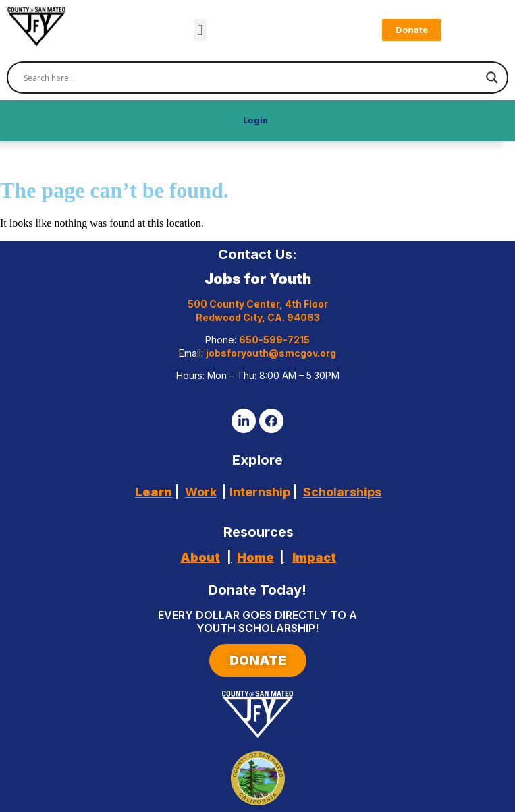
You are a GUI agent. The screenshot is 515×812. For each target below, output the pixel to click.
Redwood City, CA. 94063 (258, 317)
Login (255, 120)
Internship (259, 492)
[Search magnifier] (492, 78)
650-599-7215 (274, 340)
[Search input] (251, 78)
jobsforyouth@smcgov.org (271, 353)
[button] (200, 30)
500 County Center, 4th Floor (258, 304)
